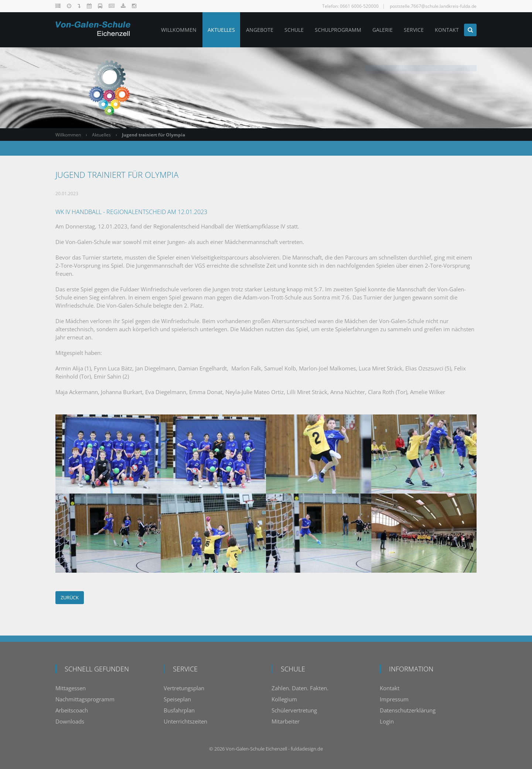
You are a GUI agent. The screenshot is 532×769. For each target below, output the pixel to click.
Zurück (70, 597)
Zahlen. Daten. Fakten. (300, 688)
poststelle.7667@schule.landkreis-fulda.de (433, 6)
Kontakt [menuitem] (446, 30)
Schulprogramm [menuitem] (337, 30)
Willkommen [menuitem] (178, 30)
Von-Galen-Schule (245, 749)
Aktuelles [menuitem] (221, 30)
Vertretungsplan (184, 688)
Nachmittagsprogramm (85, 699)
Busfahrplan (179, 710)
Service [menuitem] (413, 30)
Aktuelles (101, 135)
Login (387, 721)
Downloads (70, 721)
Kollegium (284, 699)
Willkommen (68, 135)
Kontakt (390, 688)
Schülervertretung (294, 710)
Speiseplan (177, 699)
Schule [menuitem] (293, 30)
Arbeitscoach (72, 710)
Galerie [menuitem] (382, 30)
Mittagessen (71, 688)
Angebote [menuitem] (259, 30)
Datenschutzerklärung (408, 710)
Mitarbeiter (286, 721)
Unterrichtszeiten (185, 721)
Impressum (394, 699)
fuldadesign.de (307, 749)
